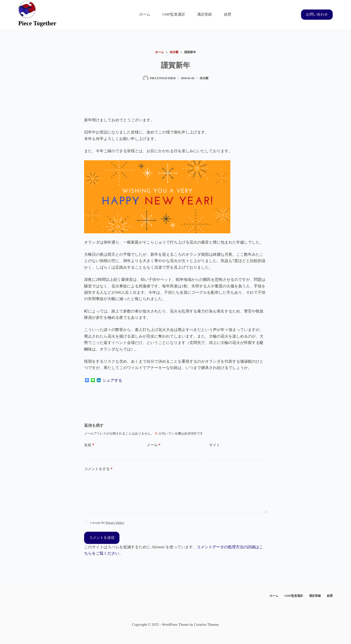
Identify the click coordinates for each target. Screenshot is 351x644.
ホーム (145, 14)
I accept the (107, 523)
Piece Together (37, 23)
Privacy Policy (115, 523)
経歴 (228, 14)
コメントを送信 (102, 538)
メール (154, 445)
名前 (89, 445)
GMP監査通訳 (174, 14)
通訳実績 (205, 14)
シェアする (112, 380)
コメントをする (98, 469)
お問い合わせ (317, 14)
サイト (215, 445)
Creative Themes (206, 625)
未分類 (204, 78)
